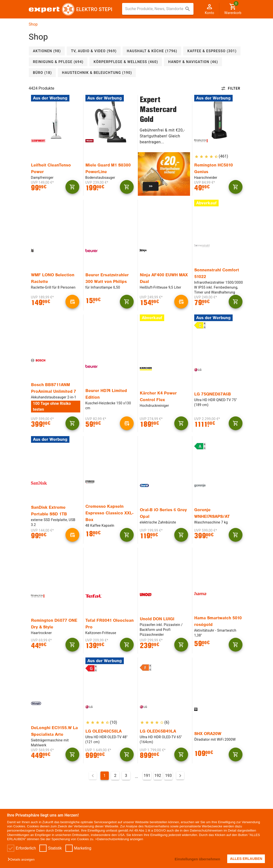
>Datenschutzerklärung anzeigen (119, 839)
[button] (22, 860)
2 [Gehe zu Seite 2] (115, 776)
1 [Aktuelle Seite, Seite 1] (104, 776)
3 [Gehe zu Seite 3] (126, 776)
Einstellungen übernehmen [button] (197, 859)
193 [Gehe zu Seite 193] (169, 776)
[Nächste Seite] (180, 776)
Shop (33, 24)
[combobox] (158, 9)
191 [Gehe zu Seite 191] (147, 776)
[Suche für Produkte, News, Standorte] (154, 9)
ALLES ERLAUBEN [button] (246, 859)
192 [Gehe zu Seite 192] (158, 776)
